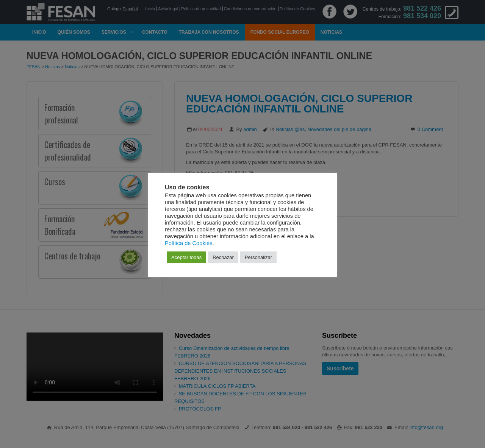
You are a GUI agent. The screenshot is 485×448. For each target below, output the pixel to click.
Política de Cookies (189, 243)
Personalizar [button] (258, 257)
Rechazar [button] (223, 257)
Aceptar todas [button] (186, 257)
